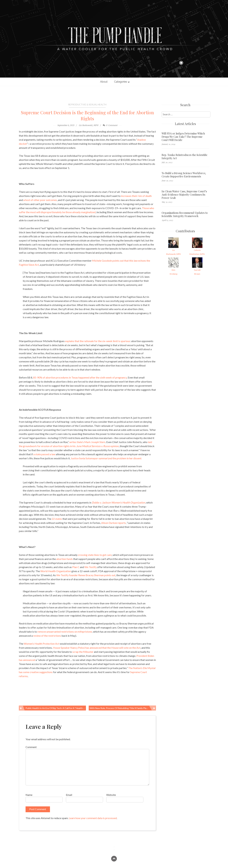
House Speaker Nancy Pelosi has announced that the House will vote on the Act (97, 648)
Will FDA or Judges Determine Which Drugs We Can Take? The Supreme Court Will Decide (183, 137)
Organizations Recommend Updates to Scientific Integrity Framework (185, 214)
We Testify (91, 567)
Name (29, 795)
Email (69, 795)
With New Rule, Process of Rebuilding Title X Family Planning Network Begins (123, 708)
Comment (31, 747)
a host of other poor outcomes (40, 200)
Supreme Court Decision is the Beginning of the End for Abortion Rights (87, 115)
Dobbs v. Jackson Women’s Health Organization (118, 502)
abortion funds (65, 559)
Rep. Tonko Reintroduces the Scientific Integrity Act (185, 157)
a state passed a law (44, 454)
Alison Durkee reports (114, 523)
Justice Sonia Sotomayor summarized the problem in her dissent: (106, 458)
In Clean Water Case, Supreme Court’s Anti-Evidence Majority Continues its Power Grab (184, 195)
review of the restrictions (47, 636)
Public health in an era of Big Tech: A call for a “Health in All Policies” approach (56, 708)
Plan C (76, 567)
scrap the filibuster (83, 652)
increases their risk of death (136, 196)
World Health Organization (56, 571)
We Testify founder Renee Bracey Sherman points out (86, 575)
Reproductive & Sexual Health (87, 104)
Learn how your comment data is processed (93, 818)
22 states (57, 519)
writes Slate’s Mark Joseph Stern (87, 442)
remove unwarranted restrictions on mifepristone (65, 632)
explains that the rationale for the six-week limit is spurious (98, 341)
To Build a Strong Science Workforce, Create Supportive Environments (184, 175)
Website (111, 795)
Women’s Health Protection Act (41, 644)
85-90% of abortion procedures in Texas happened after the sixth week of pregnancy (80, 377)
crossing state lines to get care (95, 555)
